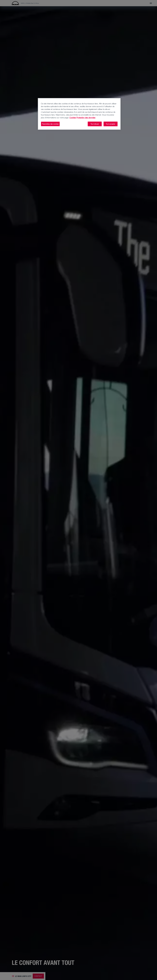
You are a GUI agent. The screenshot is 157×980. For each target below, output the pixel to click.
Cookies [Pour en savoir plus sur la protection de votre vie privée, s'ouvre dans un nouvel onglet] (73, 118)
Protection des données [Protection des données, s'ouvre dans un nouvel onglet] (86, 118)
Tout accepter (111, 124)
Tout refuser (95, 124)
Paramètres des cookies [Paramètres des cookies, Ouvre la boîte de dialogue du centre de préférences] (50, 124)
